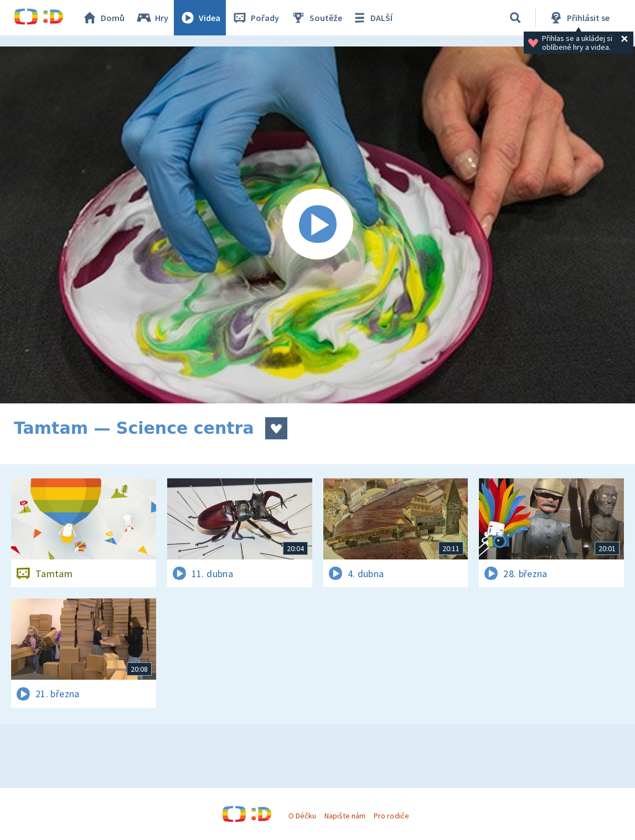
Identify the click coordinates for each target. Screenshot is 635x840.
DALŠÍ (372, 18)
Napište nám (345, 816)
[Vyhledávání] (515, 18)
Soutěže (316, 18)
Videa (200, 18)
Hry (152, 18)
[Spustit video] (317, 225)
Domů (103, 18)
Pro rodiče (391, 816)
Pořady (255, 18)
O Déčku (302, 816)
